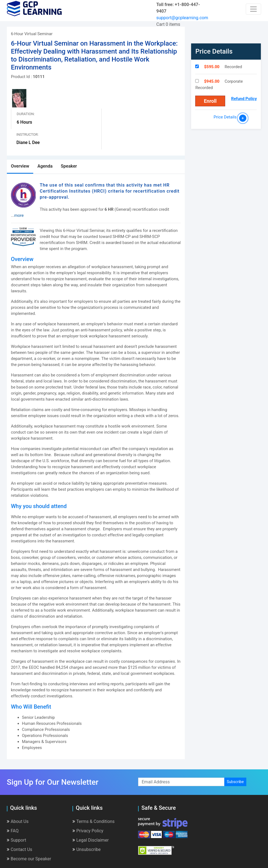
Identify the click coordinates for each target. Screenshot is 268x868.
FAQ (13, 831)
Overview (20, 166)
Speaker (69, 166)
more (19, 215)
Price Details (226, 117)
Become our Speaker (29, 859)
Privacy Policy (88, 831)
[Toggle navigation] (253, 9)
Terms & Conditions (94, 821)
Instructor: (28, 135)
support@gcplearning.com (182, 18)
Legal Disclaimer (91, 840)
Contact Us (20, 849)
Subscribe (235, 782)
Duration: (26, 114)
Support (16, 840)
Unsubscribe (87, 849)
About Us (18, 821)
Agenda (45, 166)
